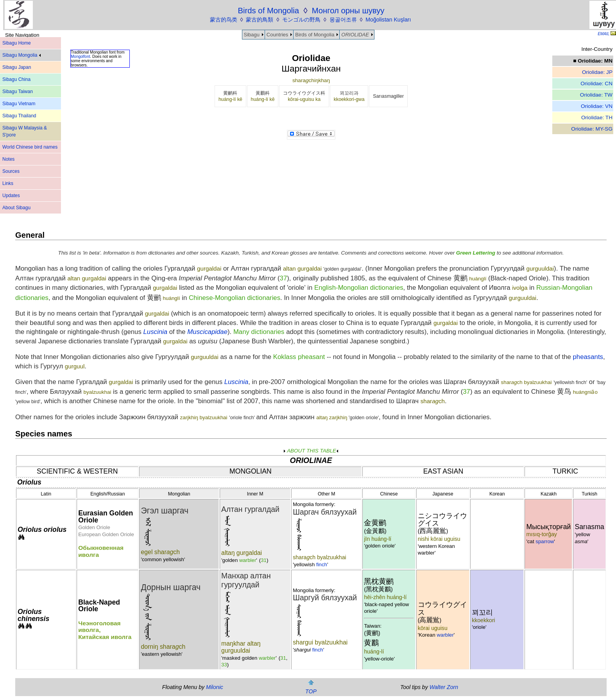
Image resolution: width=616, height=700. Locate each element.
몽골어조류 (343, 20)
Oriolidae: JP (597, 72)
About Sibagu (16, 208)
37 (284, 278)
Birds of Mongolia (315, 35)
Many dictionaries (259, 332)
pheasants (588, 357)
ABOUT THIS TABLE (311, 451)
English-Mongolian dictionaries (359, 288)
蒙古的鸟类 (224, 20)
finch (322, 564)
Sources (11, 171)
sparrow (545, 541)
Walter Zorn (444, 687)
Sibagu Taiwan (18, 92)
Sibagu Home (17, 43)
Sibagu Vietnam (19, 104)
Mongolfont (80, 57)
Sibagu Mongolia (21, 55)
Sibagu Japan (17, 67)
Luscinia (155, 332)
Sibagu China (16, 79)
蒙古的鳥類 (260, 20)
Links (8, 183)
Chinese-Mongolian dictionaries (235, 298)
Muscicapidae (207, 332)
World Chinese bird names (30, 147)
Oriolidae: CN (596, 83)
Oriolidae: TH (597, 118)
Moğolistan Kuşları (388, 20)
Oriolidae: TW (596, 95)
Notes (8, 159)
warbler (248, 560)
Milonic (215, 687)
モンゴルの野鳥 (301, 20)
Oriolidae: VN (597, 106)
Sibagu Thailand (19, 116)
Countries (277, 35)
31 (264, 560)
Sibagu (252, 35)
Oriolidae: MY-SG (592, 129)
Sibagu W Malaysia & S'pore (25, 131)
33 (224, 665)
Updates (11, 196)
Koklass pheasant (299, 357)
